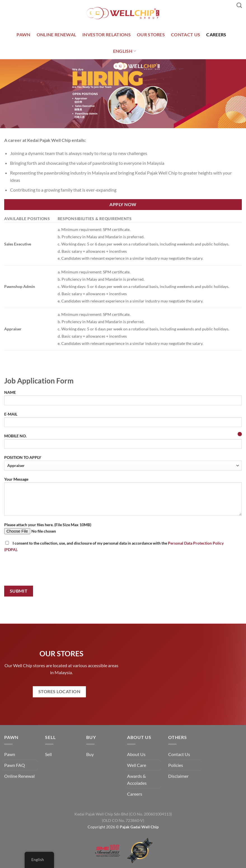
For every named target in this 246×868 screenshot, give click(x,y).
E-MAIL (123, 421)
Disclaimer (178, 776)
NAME (123, 400)
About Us (136, 754)
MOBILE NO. (123, 443)
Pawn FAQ (15, 765)
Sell (48, 754)
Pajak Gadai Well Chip (139, 827)
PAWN (23, 34)
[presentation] (47, 570)
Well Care (137, 765)
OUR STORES (151, 34)
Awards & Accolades (137, 780)
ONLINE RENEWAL (56, 34)
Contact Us (179, 754)
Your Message (123, 498)
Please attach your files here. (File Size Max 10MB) (123, 530)
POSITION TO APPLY (123, 463)
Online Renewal (19, 776)
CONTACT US (186, 34)
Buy (90, 754)
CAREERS (216, 34)
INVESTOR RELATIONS (106, 34)
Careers (135, 794)
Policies (176, 765)
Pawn (10, 754)
